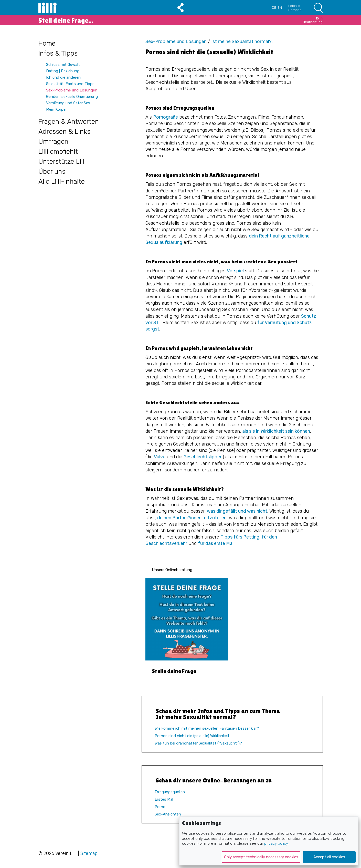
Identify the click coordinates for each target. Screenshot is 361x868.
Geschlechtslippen (203, 457)
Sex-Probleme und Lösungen (72, 90)
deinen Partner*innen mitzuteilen (192, 518)
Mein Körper (56, 109)
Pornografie (166, 117)
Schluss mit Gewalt (63, 65)
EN (280, 8)
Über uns (52, 172)
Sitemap (89, 853)
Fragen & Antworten (69, 122)
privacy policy (276, 843)
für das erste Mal (216, 543)
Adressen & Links (64, 132)
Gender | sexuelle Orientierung (72, 97)
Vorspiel (235, 271)
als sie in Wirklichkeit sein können (276, 431)
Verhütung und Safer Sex (68, 103)
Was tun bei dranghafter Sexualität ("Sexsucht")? (198, 743)
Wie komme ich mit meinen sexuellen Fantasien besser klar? (207, 728)
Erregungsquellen (170, 792)
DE (274, 8)
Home (47, 43)
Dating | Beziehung (63, 71)
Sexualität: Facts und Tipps (70, 84)
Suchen (318, 8)
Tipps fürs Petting (240, 537)
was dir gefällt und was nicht (237, 511)
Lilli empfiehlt (58, 152)
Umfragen (53, 142)
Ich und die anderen (63, 77)
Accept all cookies (329, 857)
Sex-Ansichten (168, 814)
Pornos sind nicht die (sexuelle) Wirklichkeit (192, 736)
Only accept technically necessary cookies (261, 857)
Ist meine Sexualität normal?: (242, 42)
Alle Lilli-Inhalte (62, 182)
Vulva (160, 457)
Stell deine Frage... (180, 20)
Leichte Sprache (295, 8)
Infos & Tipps (58, 53)
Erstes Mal (164, 799)
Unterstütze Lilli (62, 162)
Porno (160, 807)
